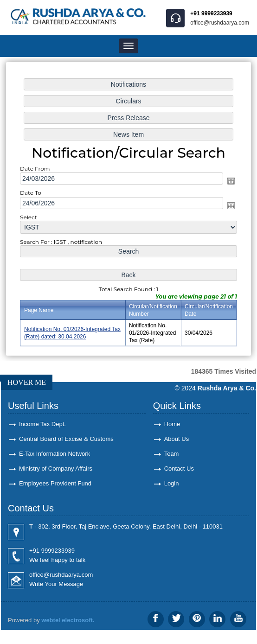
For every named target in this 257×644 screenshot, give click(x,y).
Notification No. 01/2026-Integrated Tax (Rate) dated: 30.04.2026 (73, 332)
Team (172, 454)
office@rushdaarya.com (220, 23)
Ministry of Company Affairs (56, 469)
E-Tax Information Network (55, 454)
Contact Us (179, 469)
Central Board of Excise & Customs (66, 439)
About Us (177, 439)
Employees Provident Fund (55, 483)
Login (172, 483)
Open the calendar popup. (230, 181)
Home (172, 424)
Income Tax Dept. (42, 424)
